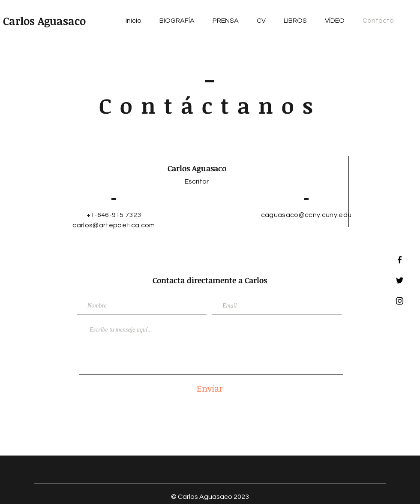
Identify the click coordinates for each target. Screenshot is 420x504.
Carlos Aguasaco (44, 21)
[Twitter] (400, 280)
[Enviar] (210, 388)
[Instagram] (400, 301)
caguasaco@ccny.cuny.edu (306, 215)
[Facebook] (400, 260)
